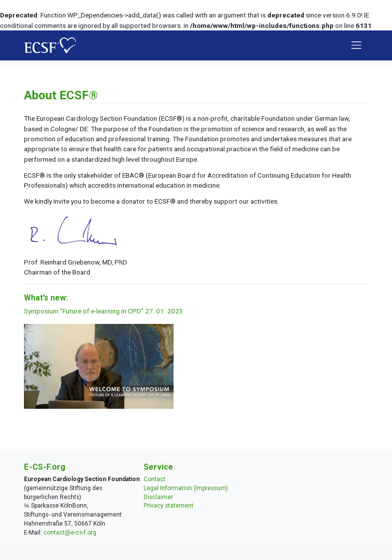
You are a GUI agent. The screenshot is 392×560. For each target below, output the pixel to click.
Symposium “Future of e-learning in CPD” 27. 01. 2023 (103, 311)
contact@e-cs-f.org (70, 533)
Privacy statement (169, 506)
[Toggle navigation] (357, 45)
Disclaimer (158, 497)
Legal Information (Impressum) (186, 488)
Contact (155, 479)
